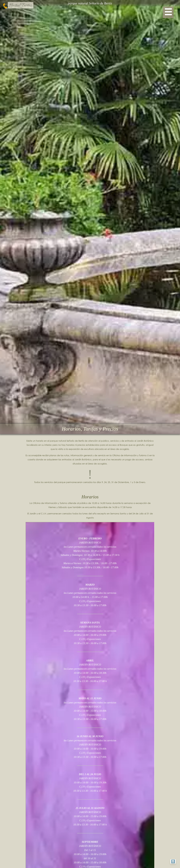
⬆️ (172, 860)
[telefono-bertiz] (5, 6)
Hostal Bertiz (21, 5)
